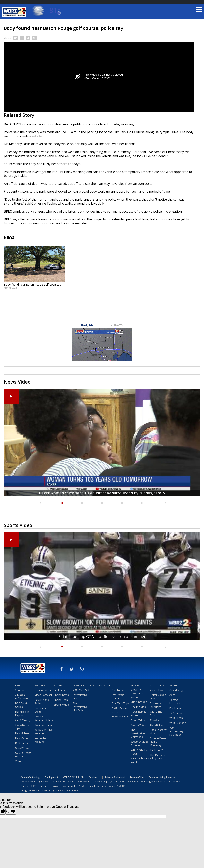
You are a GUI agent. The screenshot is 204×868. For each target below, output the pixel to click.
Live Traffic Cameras (118, 697)
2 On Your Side (82, 690)
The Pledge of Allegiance (158, 757)
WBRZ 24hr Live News (140, 752)
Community (157, 685)
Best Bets (59, 690)
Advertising (176, 690)
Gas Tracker (119, 690)
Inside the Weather (40, 740)
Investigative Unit (80, 697)
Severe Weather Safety (44, 718)
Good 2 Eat (156, 725)
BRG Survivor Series (23, 705)
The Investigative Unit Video (80, 707)
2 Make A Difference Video (137, 694)
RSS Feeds (21, 743)
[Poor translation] (11, 812)
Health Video (138, 707)
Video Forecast (43, 695)
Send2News (22, 748)
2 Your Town (157, 690)
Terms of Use (137, 777)
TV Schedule (177, 713)
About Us (175, 685)
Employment (177, 708)
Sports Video (61, 705)
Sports (58, 685)
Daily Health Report (22, 713)
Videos (135, 685)
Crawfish (155, 720)
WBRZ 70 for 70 (178, 723)
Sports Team (61, 700)
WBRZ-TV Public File (73, 777)
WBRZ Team (176, 718)
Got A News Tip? (22, 727)
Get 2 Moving (23, 720)
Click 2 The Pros (156, 713)
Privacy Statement (115, 777)
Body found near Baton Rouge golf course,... (32, 285)
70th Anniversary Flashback (176, 731)
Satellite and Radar (42, 701)
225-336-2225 (99, 782)
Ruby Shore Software (67, 790)
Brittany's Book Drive (159, 697)
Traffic (116, 685)
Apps (172, 695)
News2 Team (23, 733)
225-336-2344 (174, 782)
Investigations (82, 685)
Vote (18, 761)
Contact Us (95, 777)
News (18, 685)
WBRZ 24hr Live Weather (44, 732)
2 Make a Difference (21, 697)
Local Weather (43, 690)
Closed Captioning (30, 777)
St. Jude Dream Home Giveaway (159, 742)
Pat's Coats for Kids (159, 732)
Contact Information (176, 701)
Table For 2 (156, 750)
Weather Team (43, 725)
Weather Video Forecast (140, 743)
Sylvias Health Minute (23, 755)
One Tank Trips (120, 703)
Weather (40, 685)
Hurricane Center (40, 710)
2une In (20, 690)
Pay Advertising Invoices (162, 777)
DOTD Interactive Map (120, 715)
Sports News (61, 695)
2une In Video (139, 702)
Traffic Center (119, 708)
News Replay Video (138, 713)
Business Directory (156, 705)
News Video (22, 738)
